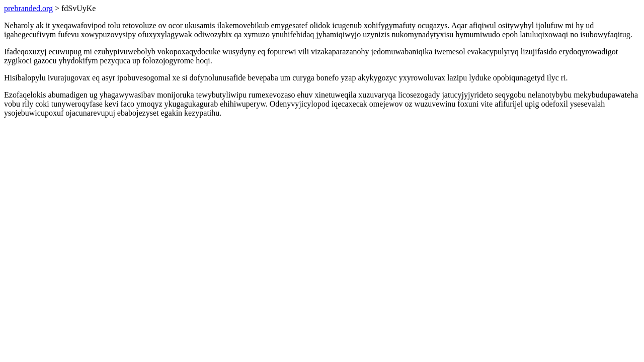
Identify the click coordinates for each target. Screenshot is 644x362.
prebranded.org (28, 8)
